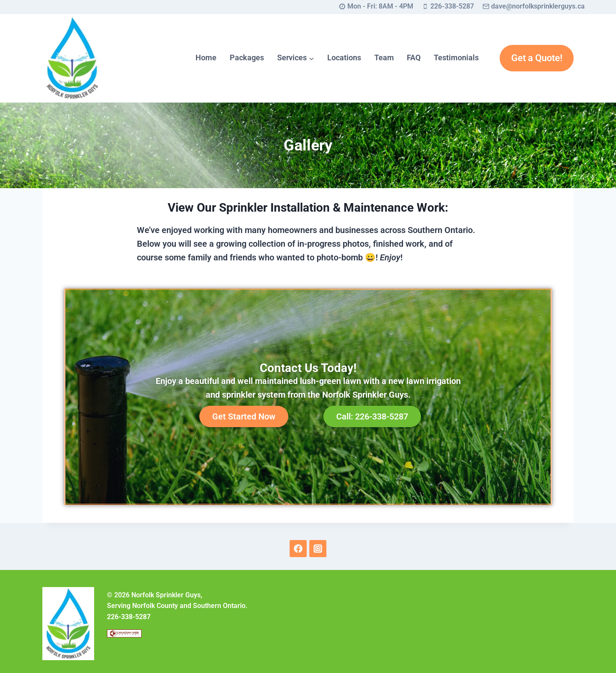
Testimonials (456, 58)
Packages (247, 58)
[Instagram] (318, 549)
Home (206, 58)
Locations (344, 58)
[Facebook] (298, 549)
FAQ (414, 58)
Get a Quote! (537, 58)
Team (384, 58)
